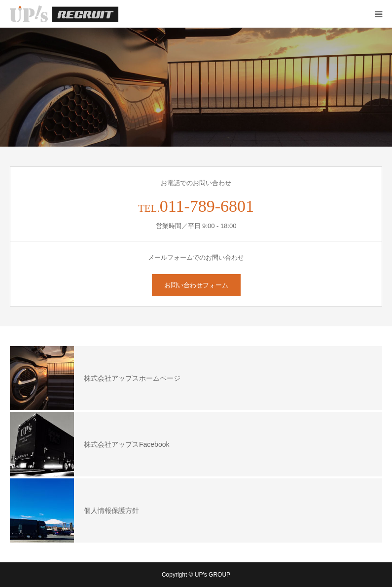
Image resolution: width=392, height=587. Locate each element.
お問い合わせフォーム (196, 285)
